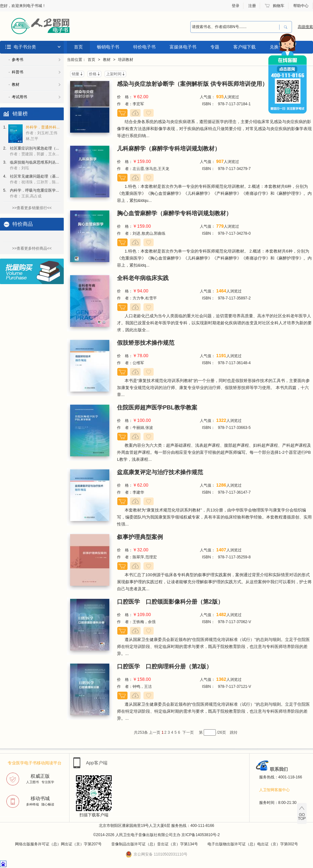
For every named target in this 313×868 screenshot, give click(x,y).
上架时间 (114, 74)
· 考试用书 (18, 97)
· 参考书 (16, 60)
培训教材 (126, 60)
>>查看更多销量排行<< (32, 208)
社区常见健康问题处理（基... (34, 179)
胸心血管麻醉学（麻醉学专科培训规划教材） (174, 213)
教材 (107, 60)
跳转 (234, 732)
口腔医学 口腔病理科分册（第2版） (164, 666)
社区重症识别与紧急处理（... (34, 151)
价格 (93, 74)
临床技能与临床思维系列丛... (34, 165)
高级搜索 (305, 27)
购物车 (279, 6)
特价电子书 (144, 47)
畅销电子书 (108, 47)
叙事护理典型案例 (140, 537)
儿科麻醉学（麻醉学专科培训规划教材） (169, 149)
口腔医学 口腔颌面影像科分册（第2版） (170, 602)
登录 (236, 6)
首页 (78, 47)
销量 (76, 74)
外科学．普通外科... (43, 133)
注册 (252, 6)
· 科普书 (16, 72)
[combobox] (235, 27)
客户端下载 (244, 47)
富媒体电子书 (183, 47)
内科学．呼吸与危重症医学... (34, 193)
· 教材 (14, 85)
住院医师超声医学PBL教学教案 (157, 408)
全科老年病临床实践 (143, 278)
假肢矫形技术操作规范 (146, 343)
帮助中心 (301, 6)
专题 (215, 47)
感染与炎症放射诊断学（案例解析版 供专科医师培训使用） (192, 84)
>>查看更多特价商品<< (32, 248)
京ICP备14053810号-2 (200, 835)
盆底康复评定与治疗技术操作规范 (160, 472)
